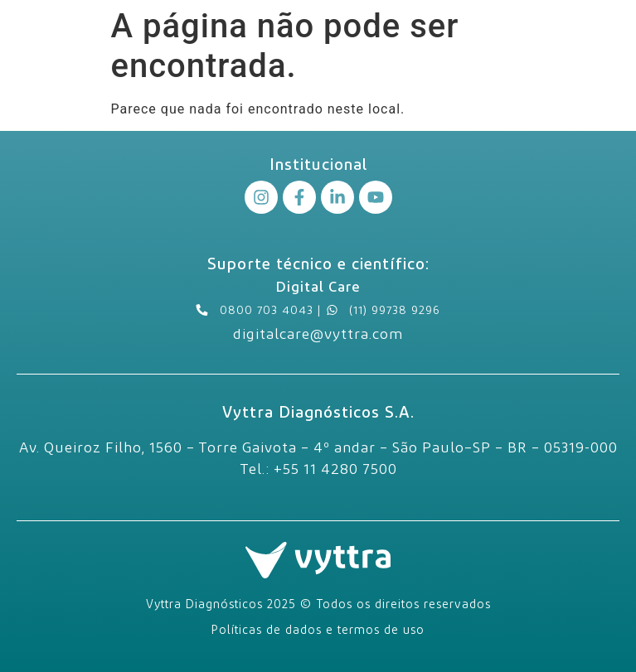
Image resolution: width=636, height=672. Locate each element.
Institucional (318, 164)
